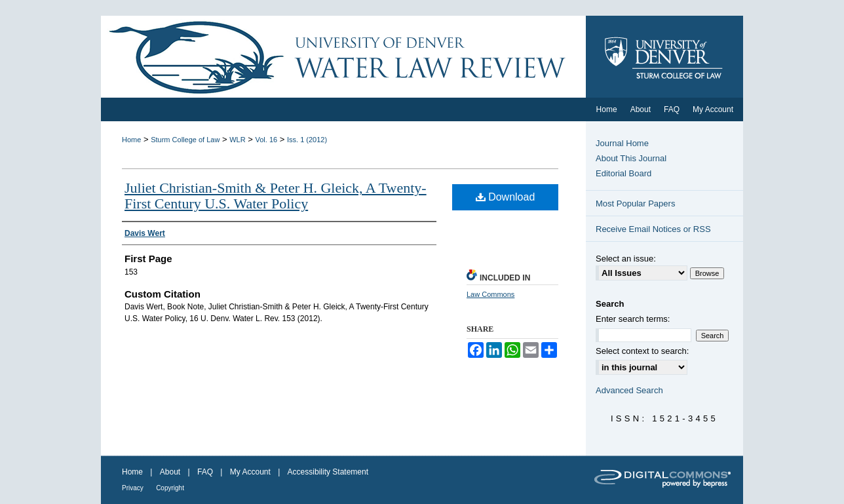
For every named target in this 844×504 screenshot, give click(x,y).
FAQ (205, 472)
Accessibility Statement (328, 472)
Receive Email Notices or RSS (653, 229)
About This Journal (631, 158)
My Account (250, 472)
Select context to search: (642, 351)
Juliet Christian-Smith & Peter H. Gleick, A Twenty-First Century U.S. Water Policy (276, 196)
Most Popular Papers (635, 204)
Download (506, 197)
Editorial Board (623, 173)
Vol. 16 (267, 140)
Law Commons (490, 294)
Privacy (133, 488)
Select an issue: (626, 259)
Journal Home (622, 143)
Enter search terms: (633, 319)
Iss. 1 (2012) (307, 140)
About (170, 472)
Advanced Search (629, 390)
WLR (237, 140)
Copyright (170, 488)
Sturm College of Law (185, 140)
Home (131, 140)
